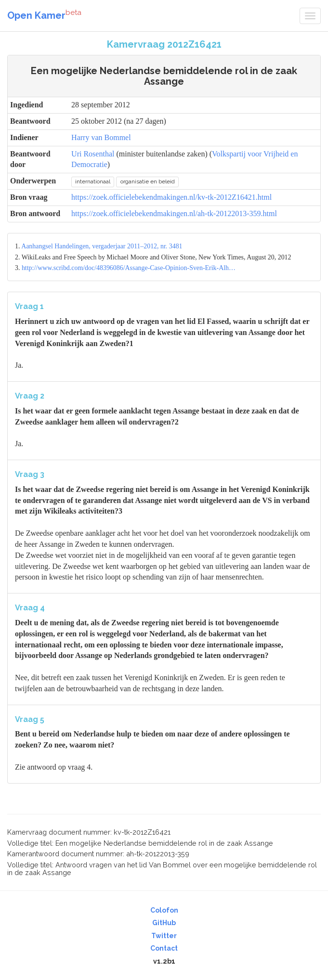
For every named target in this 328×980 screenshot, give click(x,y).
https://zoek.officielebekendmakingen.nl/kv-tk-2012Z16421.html (171, 197)
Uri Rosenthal (93, 154)
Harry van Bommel (101, 137)
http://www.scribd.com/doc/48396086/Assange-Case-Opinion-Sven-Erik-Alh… (129, 268)
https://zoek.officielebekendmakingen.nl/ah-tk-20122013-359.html (174, 213)
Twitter (164, 936)
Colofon (164, 910)
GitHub (164, 923)
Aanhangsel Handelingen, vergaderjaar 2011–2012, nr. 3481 (102, 246)
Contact (164, 948)
